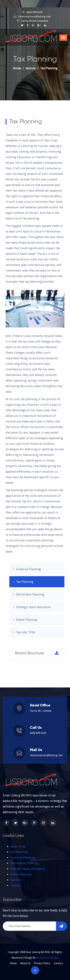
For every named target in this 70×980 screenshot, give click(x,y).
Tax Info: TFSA (25, 632)
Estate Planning (27, 620)
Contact (16, 885)
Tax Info (16, 880)
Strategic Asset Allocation (33, 607)
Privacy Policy (42, 963)
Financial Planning (28, 569)
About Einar (18, 846)
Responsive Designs (48, 958)
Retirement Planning (30, 594)
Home (17, 68)
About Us (25, 963)
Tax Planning (25, 582)
